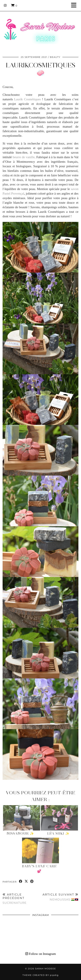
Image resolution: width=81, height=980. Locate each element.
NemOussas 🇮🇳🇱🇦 (60, 897)
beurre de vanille (24, 157)
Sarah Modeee (45, 969)
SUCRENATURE (22, 899)
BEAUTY (55, 57)
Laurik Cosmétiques (27, 99)
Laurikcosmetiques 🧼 (41, 69)
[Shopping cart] (14, 5)
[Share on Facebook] (21, 882)
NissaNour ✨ (20, 834)
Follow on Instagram (41, 954)
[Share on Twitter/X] (26, 882)
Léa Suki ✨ (58, 834)
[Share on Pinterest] (32, 882)
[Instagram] (5, 5)
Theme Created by (40, 975)
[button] (75, 6)
